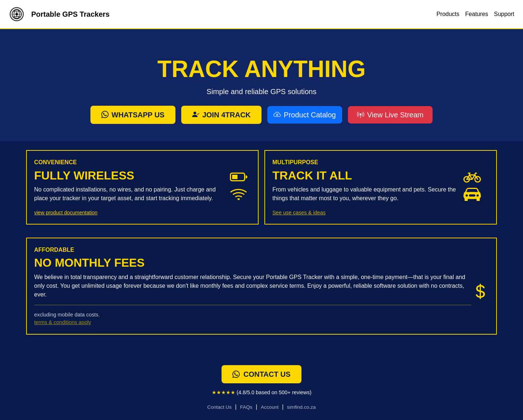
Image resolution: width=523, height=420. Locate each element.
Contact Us (220, 407)
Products (448, 14)
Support (504, 14)
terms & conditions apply (63, 322)
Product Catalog (305, 115)
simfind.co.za (301, 407)
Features (477, 14)
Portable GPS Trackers (58, 14)
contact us (261, 374)
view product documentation (66, 213)
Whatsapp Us (133, 115)
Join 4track (221, 115)
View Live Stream (390, 115)
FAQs (246, 407)
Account (270, 407)
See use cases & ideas (299, 213)
